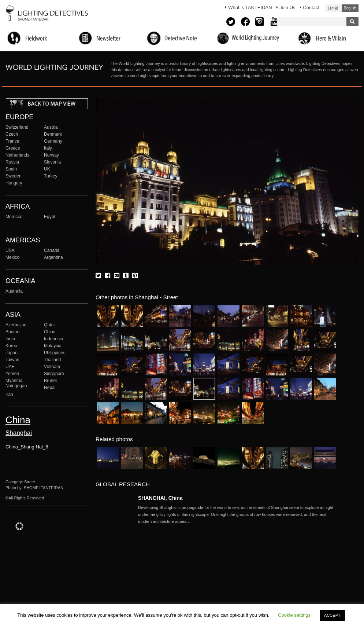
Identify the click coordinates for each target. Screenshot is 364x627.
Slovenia (52, 162)
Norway (51, 155)
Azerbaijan (16, 325)
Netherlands (17, 155)
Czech (12, 134)
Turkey (51, 176)
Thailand (52, 360)
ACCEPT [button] (332, 615)
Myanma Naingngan (16, 383)
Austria (51, 127)
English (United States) (350, 8)
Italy (48, 148)
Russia (12, 162)
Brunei (50, 381)
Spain (11, 169)
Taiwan (12, 360)
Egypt (50, 217)
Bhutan (12, 332)
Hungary (14, 183)
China (50, 332)
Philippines (55, 353)
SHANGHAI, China (160, 498)
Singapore (54, 374)
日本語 (333, 8)
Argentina (53, 257)
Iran (9, 395)
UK (47, 169)
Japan (12, 353)
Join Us (287, 8)
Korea (11, 346)
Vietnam (52, 367)
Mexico (12, 257)
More (237, 514)
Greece (13, 148)
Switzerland (17, 127)
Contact (311, 8)
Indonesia (53, 339)
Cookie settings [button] (294, 615)
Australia (14, 291)
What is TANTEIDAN (250, 8)
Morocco (14, 217)
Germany (53, 141)
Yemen (12, 374)
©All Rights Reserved (25, 498)
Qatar (49, 325)
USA (10, 250)
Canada (52, 250)
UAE (10, 367)
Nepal (50, 388)
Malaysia (53, 346)
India (10, 339)
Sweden (14, 176)
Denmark (53, 134)
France (12, 141)
